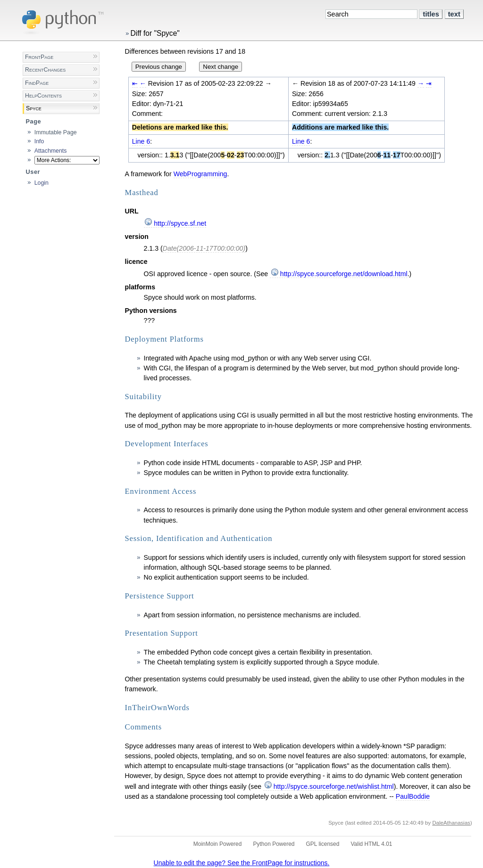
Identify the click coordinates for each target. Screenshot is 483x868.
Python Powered (274, 844)
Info (39, 141)
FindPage (37, 83)
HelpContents (43, 96)
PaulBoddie (413, 796)
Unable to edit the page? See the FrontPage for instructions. (242, 863)
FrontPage (39, 57)
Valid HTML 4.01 (371, 844)
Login (42, 183)
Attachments (51, 151)
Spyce (34, 108)
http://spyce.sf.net (180, 223)
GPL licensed (323, 844)
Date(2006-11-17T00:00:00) (204, 248)
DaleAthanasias (451, 823)
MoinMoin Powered (218, 844)
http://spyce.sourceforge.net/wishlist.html (334, 786)
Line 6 (141, 141)
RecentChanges (45, 70)
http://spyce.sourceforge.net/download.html (344, 274)
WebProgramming (200, 174)
